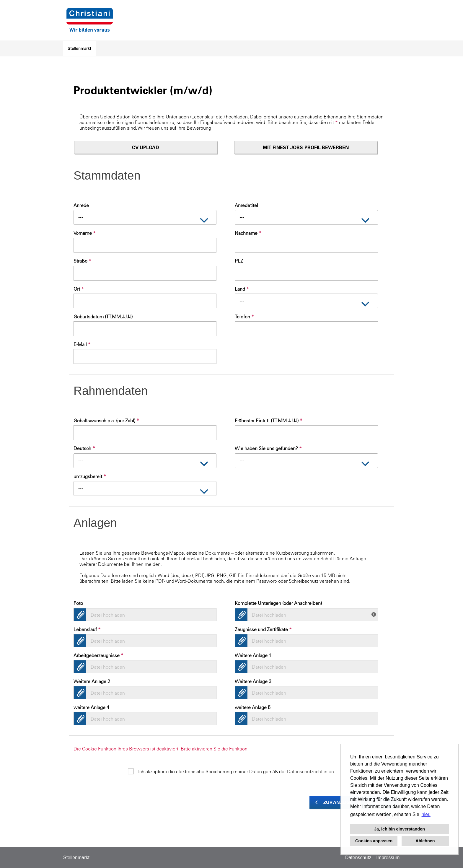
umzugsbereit (90, 476)
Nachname (248, 233)
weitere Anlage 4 (91, 707)
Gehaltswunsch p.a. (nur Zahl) (106, 421)
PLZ (239, 261)
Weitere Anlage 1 (253, 655)
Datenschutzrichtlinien (310, 771)
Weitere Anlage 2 (92, 681)
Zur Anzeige (338, 802)
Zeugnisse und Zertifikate (263, 629)
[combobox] (145, 217)
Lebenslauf (87, 629)
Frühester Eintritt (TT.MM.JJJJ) (269, 421)
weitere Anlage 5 (253, 707)
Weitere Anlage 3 (253, 681)
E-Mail (82, 344)
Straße (82, 261)
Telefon (244, 317)
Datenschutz (358, 858)
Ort (79, 289)
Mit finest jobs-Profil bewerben (306, 147)
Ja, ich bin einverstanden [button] (400, 829)
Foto (78, 603)
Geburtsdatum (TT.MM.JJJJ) (103, 317)
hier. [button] (426, 814)
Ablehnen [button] (425, 841)
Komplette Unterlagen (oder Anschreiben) (278, 603)
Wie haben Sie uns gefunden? (268, 448)
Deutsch (84, 448)
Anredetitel (246, 205)
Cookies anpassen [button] (374, 841)
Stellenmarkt (79, 48)
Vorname (85, 233)
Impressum (388, 858)
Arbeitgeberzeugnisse (98, 655)
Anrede (81, 205)
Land (242, 289)
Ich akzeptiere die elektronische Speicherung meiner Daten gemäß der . (237, 771)
